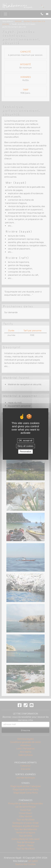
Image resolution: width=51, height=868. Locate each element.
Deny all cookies (26, 446)
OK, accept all (26, 440)
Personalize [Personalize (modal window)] (26, 452)
